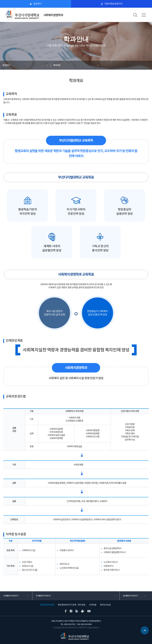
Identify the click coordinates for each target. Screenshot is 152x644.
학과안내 (6, 65)
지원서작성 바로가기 (113, 4)
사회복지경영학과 (53, 15)
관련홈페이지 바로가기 (130, 596)
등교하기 (37, 4)
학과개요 (57, 65)
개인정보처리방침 (47, 605)
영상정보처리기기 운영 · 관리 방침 (72, 605)
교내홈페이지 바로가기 (11, 596)
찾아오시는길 (105, 605)
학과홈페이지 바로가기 (43, 596)
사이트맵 (93, 605)
